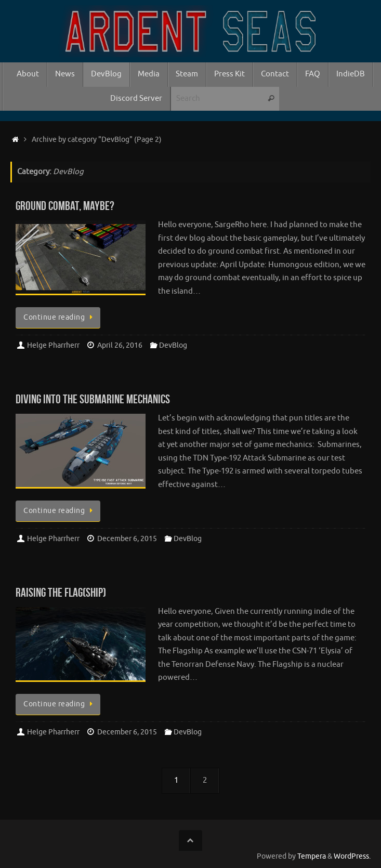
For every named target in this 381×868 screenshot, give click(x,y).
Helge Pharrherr (53, 345)
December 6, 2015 (127, 539)
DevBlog (173, 345)
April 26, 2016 (120, 345)
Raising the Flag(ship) (61, 593)
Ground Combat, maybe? (65, 206)
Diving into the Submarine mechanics (93, 399)
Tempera (312, 856)
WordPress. (352, 856)
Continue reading (60, 317)
